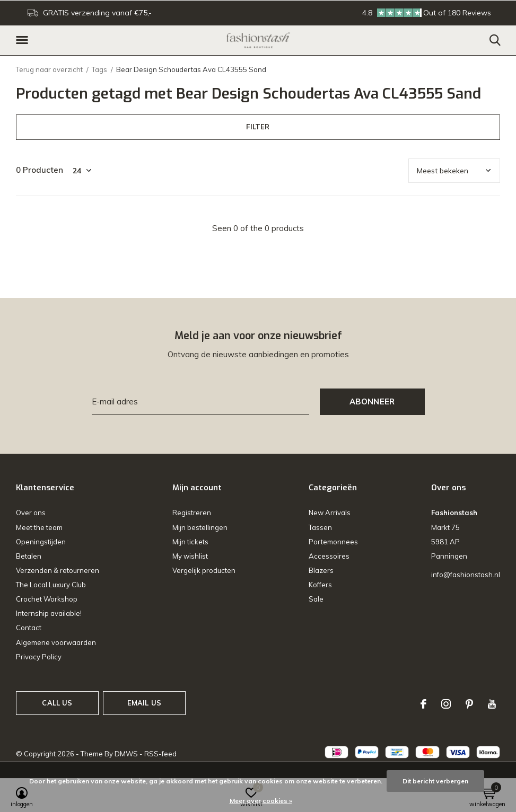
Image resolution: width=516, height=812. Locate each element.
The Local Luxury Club (51, 585)
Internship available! (49, 613)
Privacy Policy (39, 657)
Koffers (320, 585)
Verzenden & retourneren (58, 570)
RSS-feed (160, 754)
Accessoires (329, 556)
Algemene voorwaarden (56, 642)
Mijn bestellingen (200, 527)
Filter (258, 127)
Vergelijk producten (204, 570)
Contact (29, 628)
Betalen (29, 556)
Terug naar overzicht (49, 69)
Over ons (31, 513)
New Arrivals (330, 513)
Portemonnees (333, 542)
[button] (24, 40)
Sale (316, 599)
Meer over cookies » (261, 801)
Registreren (192, 513)
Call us (57, 703)
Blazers (321, 570)
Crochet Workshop (47, 599)
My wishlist (190, 556)
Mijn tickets (190, 542)
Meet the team (39, 527)
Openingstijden (41, 542)
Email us (144, 703)
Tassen (320, 527)
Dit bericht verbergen (435, 781)
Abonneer (372, 401)
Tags (99, 69)
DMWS (126, 754)
